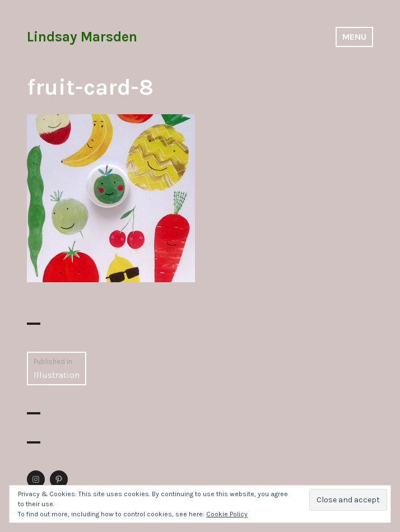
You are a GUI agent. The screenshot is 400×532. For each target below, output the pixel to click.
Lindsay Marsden (82, 37)
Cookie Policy (227, 514)
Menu (354, 37)
